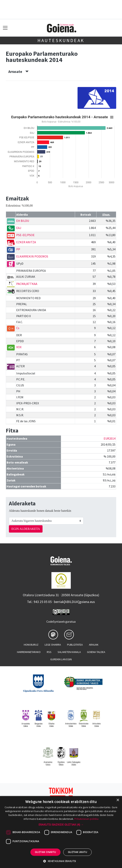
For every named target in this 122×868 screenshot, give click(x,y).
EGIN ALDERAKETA (26, 529)
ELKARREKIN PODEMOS (32, 256)
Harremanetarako (29, 652)
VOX (19, 347)
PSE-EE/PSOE (25, 235)
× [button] (118, 800)
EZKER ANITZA (26, 242)
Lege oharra (53, 645)
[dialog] (61, 832)
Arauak (94, 645)
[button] (61, 825)
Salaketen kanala (69, 652)
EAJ (19, 228)
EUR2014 (110, 438)
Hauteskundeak (61, 40)
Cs (18, 328)
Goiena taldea (96, 652)
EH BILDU (23, 221)
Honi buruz (31, 645)
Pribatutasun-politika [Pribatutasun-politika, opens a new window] (86, 819)
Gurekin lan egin (61, 659)
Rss (49, 652)
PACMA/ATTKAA (27, 284)
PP (18, 249)
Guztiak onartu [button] (45, 852)
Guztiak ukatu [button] (77, 852)
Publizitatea (75, 645)
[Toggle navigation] (5, 28)
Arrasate (18, 72)
